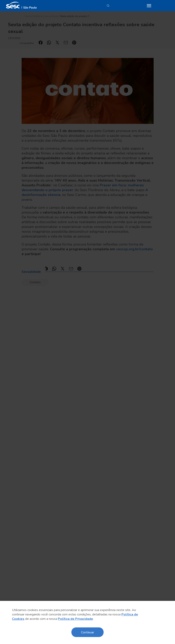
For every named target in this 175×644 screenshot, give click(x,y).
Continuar (87, 632)
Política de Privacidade (75, 619)
